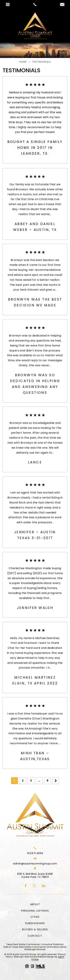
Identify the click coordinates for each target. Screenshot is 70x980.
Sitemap (18, 957)
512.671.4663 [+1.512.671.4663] (35, 853)
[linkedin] (44, 886)
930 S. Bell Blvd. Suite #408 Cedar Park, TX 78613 (35, 875)
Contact (35, 936)
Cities (35, 917)
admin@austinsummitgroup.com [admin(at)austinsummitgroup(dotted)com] (35, 864)
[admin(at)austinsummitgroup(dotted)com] (62, 5)
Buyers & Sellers (35, 929)
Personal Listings (35, 911)
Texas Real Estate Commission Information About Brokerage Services (39, 948)
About (35, 904)
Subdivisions (35, 923)
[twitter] (34, 886)
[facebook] (26, 886)
